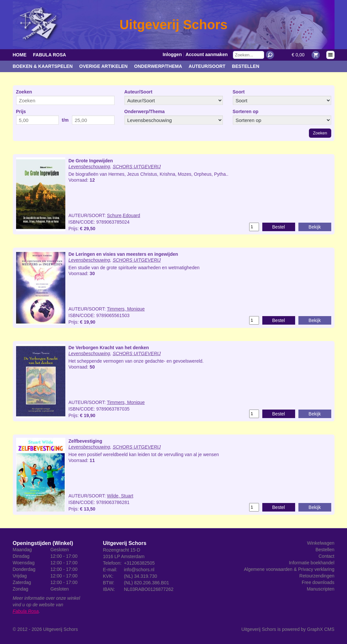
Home (20, 55)
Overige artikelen (103, 66)
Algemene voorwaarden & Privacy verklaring (289, 569)
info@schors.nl (139, 570)
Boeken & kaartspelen (43, 66)
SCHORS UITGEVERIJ (137, 167)
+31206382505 (139, 563)
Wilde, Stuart (120, 496)
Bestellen (246, 66)
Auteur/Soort (207, 66)
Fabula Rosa (50, 55)
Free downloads (318, 582)
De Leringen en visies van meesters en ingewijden (123, 254)
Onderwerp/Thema (158, 66)
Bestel (279, 227)
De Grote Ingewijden (91, 161)
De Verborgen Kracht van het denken (109, 348)
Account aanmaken (206, 54)
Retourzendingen (317, 576)
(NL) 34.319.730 (140, 576)
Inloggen (172, 54)
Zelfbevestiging (86, 441)
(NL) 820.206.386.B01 (146, 583)
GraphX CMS (321, 629)
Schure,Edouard (124, 215)
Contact (326, 556)
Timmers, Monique (126, 309)
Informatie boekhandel (312, 563)
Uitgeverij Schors (60, 629)
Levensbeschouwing (89, 167)
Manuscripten (320, 589)
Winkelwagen (321, 543)
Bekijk (315, 227)
